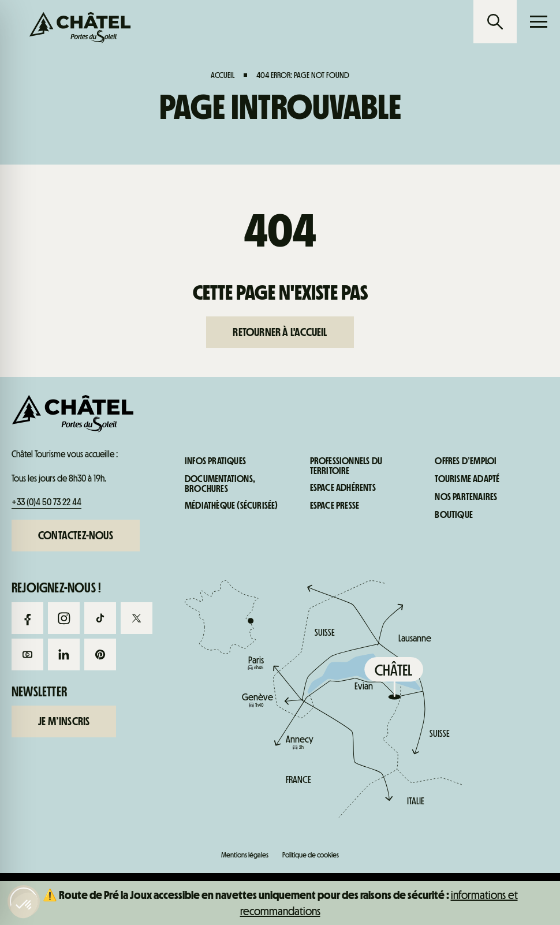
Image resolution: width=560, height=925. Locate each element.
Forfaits (70, 495)
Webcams (210, 495)
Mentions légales (245, 855)
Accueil (223, 75)
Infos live (350, 495)
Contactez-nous (76, 535)
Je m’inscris (64, 721)
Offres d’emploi (466, 461)
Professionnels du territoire (346, 466)
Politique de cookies (311, 855)
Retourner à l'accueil (280, 332)
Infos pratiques (490, 495)
